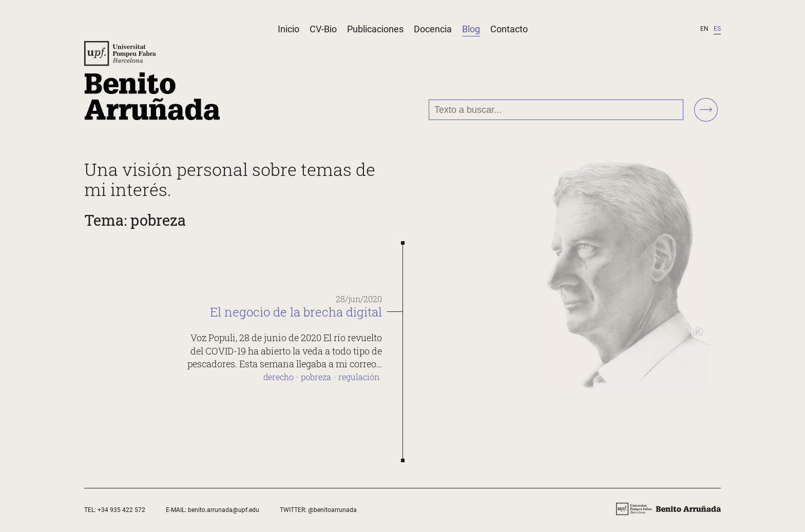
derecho (279, 377)
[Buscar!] (706, 111)
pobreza (316, 377)
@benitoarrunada (332, 510)
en (704, 29)
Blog (471, 29)
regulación (359, 377)
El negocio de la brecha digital (296, 312)
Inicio (289, 29)
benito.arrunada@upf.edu (224, 510)
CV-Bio (323, 29)
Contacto (509, 29)
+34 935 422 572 (121, 510)
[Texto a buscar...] (556, 110)
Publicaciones (375, 29)
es (717, 29)
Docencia (433, 29)
